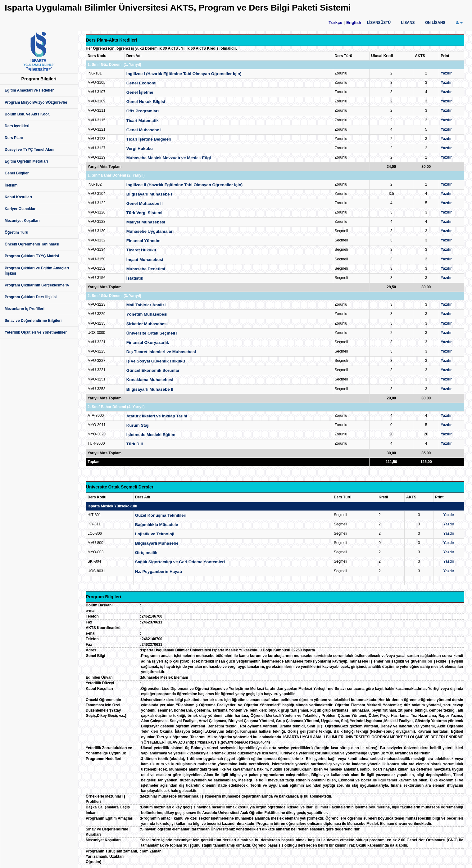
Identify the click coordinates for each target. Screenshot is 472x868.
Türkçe (335, 22)
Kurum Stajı (138, 425)
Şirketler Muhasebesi (147, 324)
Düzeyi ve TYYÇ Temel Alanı (30, 150)
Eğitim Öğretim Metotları (26, 161)
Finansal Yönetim (143, 241)
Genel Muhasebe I (144, 130)
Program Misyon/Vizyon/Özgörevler (36, 102)
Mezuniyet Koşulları (22, 221)
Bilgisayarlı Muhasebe (157, 543)
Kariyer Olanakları (21, 209)
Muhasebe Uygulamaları (150, 231)
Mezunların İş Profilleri (25, 309)
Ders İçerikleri (17, 126)
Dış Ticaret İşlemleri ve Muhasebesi (161, 352)
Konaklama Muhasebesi (150, 380)
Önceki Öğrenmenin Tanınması (32, 244)
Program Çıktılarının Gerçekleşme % (37, 285)
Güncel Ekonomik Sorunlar (153, 370)
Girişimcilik (146, 553)
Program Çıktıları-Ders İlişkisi (31, 297)
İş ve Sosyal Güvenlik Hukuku (156, 361)
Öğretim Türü (16, 232)
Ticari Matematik (143, 121)
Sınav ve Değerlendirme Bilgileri (33, 321)
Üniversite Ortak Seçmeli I (152, 333)
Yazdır (446, 73)
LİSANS (408, 23)
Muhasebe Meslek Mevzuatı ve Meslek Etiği (169, 158)
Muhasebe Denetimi (146, 269)
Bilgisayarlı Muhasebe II (150, 389)
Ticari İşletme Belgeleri (149, 139)
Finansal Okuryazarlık (148, 342)
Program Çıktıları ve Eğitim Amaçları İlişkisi (37, 271)
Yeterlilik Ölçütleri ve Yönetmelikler (36, 332)
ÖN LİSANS (435, 23)
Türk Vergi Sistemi (144, 213)
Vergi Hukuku (140, 148)
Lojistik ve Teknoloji (155, 534)
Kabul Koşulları (18, 197)
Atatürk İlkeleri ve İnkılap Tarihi (157, 416)
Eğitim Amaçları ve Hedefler (29, 90)
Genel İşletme (140, 92)
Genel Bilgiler (17, 173)
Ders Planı (14, 138)
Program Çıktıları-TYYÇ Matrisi (32, 256)
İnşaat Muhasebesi (145, 260)
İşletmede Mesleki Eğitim (151, 435)
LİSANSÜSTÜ (379, 23)
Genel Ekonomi (141, 83)
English (354, 22)
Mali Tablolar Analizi (146, 305)
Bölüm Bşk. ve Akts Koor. (27, 114)
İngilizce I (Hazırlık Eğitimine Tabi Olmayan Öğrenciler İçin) (184, 74)
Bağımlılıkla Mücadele (157, 525)
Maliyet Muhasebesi (146, 222)
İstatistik (135, 278)
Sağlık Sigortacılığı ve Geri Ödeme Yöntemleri (180, 562)
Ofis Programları (143, 111)
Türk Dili (135, 444)
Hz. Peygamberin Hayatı (159, 571)
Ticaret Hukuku (141, 250)
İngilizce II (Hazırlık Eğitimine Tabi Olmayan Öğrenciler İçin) (185, 185)
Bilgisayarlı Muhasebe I (149, 194)
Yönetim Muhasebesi (147, 314)
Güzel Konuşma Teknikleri (161, 515)
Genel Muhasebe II (145, 203)
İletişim (11, 185)
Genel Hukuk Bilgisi (146, 102)
